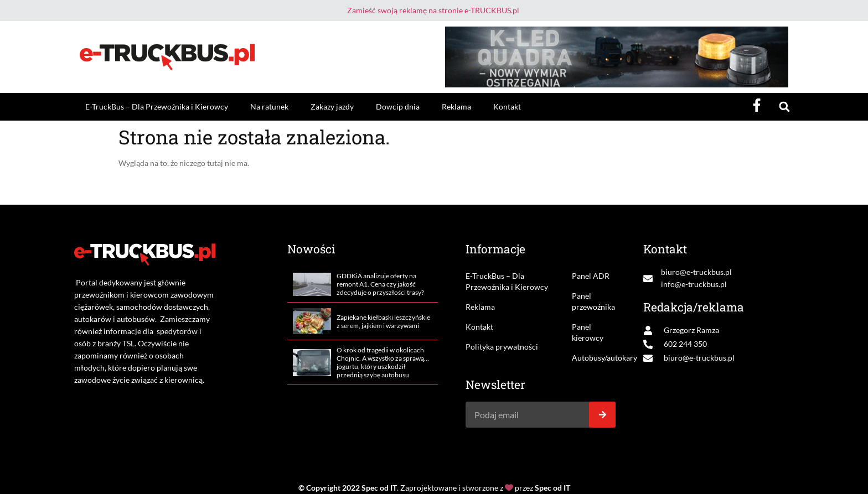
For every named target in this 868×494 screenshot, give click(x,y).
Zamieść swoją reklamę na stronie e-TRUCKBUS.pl (433, 10)
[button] (784, 107)
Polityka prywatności (502, 347)
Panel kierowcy (588, 332)
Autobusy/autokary (594, 358)
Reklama (456, 106)
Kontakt (507, 106)
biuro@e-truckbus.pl (696, 272)
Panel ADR (591, 276)
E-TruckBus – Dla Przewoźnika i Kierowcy (157, 106)
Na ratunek (269, 106)
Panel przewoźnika (593, 301)
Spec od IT (379, 488)
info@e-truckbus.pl (694, 284)
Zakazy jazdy (332, 106)
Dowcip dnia (398, 106)
